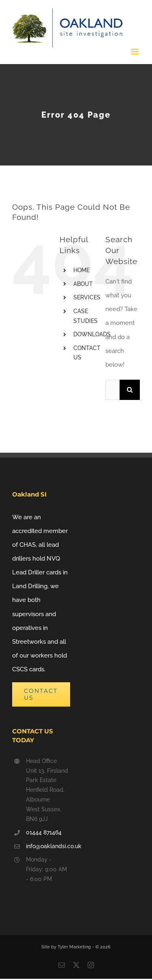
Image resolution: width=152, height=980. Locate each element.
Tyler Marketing (75, 947)
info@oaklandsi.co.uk (48, 846)
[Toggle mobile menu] (136, 52)
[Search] (130, 390)
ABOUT (83, 284)
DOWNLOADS (92, 334)
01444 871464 (44, 832)
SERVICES (87, 297)
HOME (81, 270)
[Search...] (112, 390)
